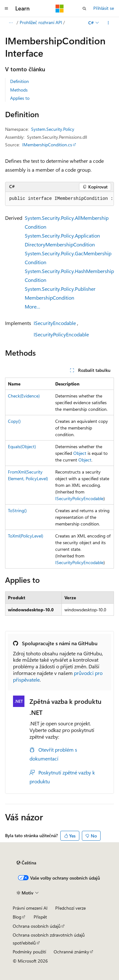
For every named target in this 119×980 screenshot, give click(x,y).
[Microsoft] (60, 9)
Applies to (20, 98)
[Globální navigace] (6, 9)
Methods (19, 90)
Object (80, 453)
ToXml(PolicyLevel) (26, 536)
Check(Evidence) (24, 396)
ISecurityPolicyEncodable (61, 334)
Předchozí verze (70, 908)
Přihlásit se (104, 8)
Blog (17, 917)
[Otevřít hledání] (84, 9)
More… (33, 306)
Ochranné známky (71, 952)
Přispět (40, 917)
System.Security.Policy (53, 129)
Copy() (14, 421)
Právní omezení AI (30, 908)
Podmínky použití (29, 952)
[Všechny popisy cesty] (11, 23)
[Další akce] (108, 23)
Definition (20, 81)
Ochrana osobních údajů (37, 926)
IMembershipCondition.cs (47, 145)
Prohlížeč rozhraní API (41, 22)
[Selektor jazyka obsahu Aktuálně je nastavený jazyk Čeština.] (26, 863)
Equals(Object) (22, 446)
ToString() (17, 510)
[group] (60, 199)
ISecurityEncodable (55, 323)
